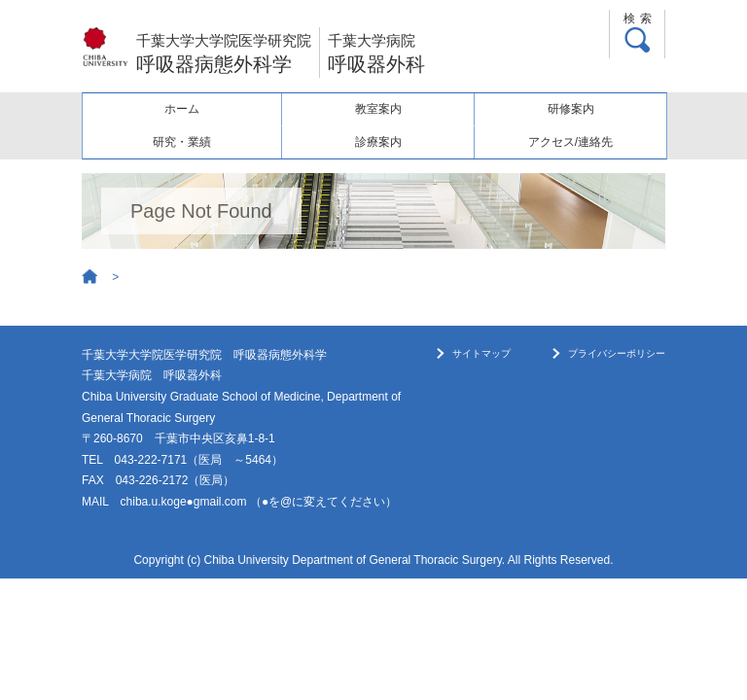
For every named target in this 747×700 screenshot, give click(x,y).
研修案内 (571, 109)
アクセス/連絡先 (570, 142)
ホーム (182, 109)
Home (90, 277)
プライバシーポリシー (617, 353)
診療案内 (378, 142)
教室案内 (378, 109)
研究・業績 (182, 142)
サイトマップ (481, 353)
